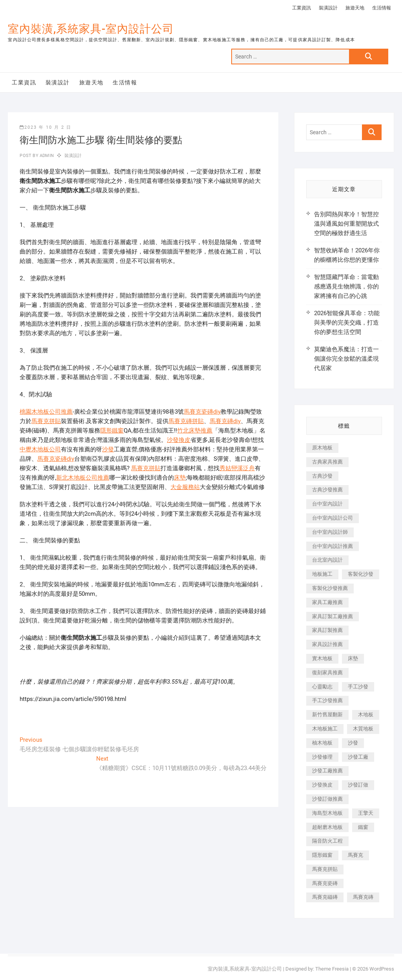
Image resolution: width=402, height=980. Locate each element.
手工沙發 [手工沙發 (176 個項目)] (358, 687)
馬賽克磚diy (225, 421)
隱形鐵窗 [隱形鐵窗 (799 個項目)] (322, 855)
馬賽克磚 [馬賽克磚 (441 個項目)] (363, 897)
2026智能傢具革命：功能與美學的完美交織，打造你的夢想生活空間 (347, 323)
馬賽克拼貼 (46, 421)
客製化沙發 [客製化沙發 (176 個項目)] (361, 574)
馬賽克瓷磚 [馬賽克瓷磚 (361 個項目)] (325, 883)
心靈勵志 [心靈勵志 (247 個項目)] (322, 687)
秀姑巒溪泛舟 (237, 468)
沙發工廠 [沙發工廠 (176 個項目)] (358, 757)
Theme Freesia (332, 969)
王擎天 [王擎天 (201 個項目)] (366, 813)
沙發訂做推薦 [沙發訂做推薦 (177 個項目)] (327, 799)
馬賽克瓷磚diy (202, 412)
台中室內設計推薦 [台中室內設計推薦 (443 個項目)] (333, 546)
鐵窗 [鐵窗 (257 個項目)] (363, 827)
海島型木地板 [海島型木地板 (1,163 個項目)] (327, 813)
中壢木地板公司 (40, 449)
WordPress (382, 969)
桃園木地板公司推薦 (46, 412)
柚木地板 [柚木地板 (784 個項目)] (322, 743)
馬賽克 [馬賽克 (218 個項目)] (355, 855)
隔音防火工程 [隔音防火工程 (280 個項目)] (327, 841)
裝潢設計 (328, 8)
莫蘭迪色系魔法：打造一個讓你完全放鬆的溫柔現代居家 (346, 359)
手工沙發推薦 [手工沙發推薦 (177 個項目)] (327, 700)
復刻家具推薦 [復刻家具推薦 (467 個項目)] (327, 672)
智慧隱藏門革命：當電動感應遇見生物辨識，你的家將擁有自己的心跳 (346, 287)
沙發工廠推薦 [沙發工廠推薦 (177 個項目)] (327, 771)
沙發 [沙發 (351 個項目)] (353, 743)
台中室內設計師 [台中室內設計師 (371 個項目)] (330, 532)
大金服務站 (185, 487)
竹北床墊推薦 (195, 431)
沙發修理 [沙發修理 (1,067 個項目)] (322, 757)
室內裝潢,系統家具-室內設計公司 (91, 29)
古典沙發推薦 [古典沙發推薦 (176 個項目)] (327, 490)
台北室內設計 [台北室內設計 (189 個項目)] (327, 560)
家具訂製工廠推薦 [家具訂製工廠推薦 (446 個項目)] (333, 616)
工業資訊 (301, 8)
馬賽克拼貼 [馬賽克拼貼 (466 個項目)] (325, 869)
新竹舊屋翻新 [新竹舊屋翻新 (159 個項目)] (327, 714)
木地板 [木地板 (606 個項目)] (366, 714)
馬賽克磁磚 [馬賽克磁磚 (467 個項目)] (325, 897)
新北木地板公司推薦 (83, 478)
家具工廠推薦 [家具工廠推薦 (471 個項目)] (327, 602)
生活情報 (382, 8)
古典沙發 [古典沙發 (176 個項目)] (322, 476)
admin (46, 156)
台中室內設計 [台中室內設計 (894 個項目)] (327, 504)
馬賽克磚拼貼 (186, 421)
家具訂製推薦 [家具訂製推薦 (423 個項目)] (327, 630)
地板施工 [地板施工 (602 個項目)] (322, 574)
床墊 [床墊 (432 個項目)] (353, 658)
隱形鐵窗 (112, 431)
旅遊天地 (355, 8)
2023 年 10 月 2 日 (46, 127)
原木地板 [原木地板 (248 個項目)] (322, 448)
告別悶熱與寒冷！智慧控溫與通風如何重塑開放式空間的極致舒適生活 (346, 224)
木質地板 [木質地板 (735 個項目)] (363, 729)
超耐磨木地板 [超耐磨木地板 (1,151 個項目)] (327, 827)
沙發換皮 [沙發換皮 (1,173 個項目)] (322, 785)
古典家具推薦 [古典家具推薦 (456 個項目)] (327, 462)
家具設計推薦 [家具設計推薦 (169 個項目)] (327, 644)
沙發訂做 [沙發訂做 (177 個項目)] (358, 785)
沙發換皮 (179, 440)
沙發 (108, 449)
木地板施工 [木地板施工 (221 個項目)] (325, 729)
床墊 (180, 478)
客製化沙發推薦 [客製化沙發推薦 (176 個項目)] (330, 588)
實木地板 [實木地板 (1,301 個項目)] (322, 658)
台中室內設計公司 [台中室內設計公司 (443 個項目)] (333, 518)
